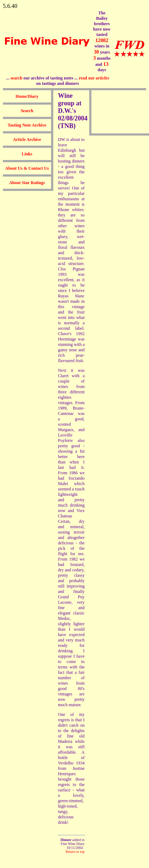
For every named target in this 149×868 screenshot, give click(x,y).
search (16, 78)
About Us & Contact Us (27, 168)
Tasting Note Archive (27, 125)
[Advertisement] (113, 112)
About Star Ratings (27, 183)
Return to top (75, 852)
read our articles (94, 78)
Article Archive (27, 140)
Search (27, 111)
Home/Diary (27, 96)
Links (27, 154)
